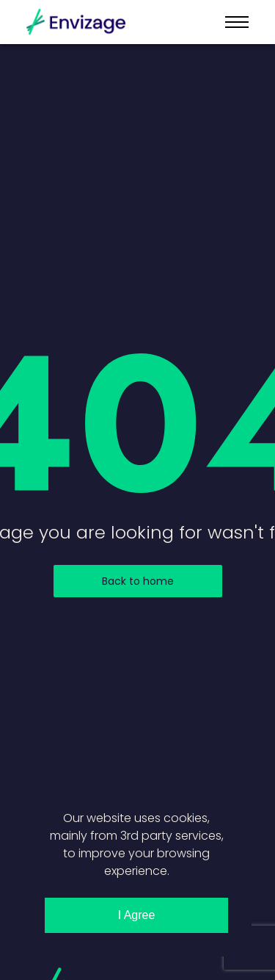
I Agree (137, 915)
